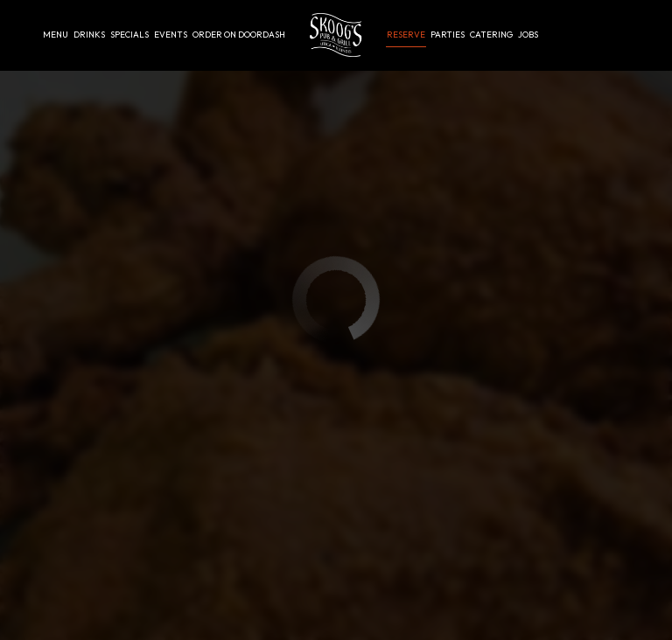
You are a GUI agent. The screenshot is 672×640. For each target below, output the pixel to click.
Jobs (528, 35)
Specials (129, 35)
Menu (56, 35)
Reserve (406, 35)
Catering (491, 35)
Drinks (89, 35)
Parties (448, 35)
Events (171, 35)
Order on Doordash (239, 35)
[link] (336, 35)
